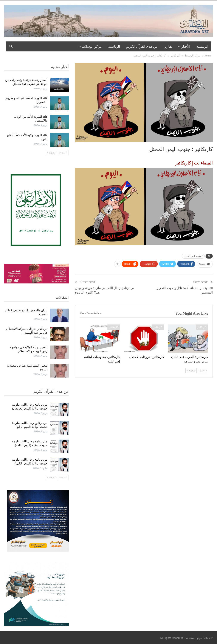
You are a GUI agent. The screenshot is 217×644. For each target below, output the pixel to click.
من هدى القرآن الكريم (142, 46)
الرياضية (114, 46)
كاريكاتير (202, 327)
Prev (203, 371)
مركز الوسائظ (92, 46)
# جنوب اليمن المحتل (193, 256)
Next (191, 371)
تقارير (168, 46)
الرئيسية (202, 46)
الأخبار (186, 46)
